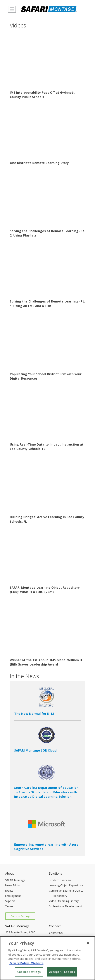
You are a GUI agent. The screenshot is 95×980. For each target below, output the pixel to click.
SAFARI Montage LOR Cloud (35, 750)
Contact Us (56, 933)
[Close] (88, 943)
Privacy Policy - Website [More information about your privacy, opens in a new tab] (26, 963)
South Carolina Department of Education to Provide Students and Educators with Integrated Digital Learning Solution (46, 792)
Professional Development (65, 906)
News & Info (13, 885)
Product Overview (60, 880)
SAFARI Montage (15, 880)
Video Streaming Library (64, 901)
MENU (11, 12)
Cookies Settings (20, 916)
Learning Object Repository (66, 885)
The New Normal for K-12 (34, 714)
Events (9, 891)
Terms (9, 906)
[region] (47, 958)
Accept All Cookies (62, 972)
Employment (13, 896)
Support (10, 901)
